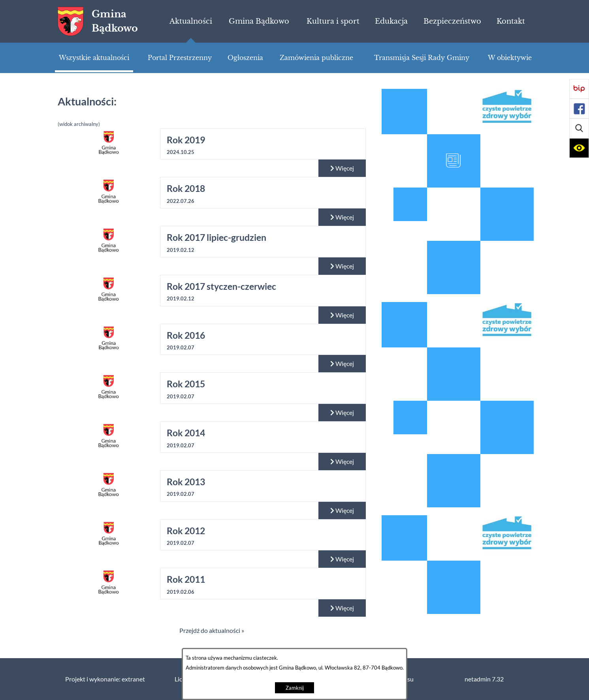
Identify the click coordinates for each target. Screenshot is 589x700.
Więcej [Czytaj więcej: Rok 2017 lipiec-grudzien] (342, 266)
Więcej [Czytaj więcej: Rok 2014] (342, 462)
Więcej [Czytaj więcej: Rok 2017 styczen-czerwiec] (342, 315)
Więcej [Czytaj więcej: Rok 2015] (342, 413)
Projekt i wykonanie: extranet (105, 679)
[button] (579, 128)
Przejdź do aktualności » (212, 631)
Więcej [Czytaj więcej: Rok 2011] (342, 608)
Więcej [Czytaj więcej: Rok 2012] (342, 559)
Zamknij (295, 688)
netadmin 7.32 (484, 679)
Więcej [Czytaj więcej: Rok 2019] (342, 168)
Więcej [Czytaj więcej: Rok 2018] (342, 217)
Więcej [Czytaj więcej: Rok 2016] (342, 364)
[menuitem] (191, 21)
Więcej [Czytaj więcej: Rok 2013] (342, 510)
